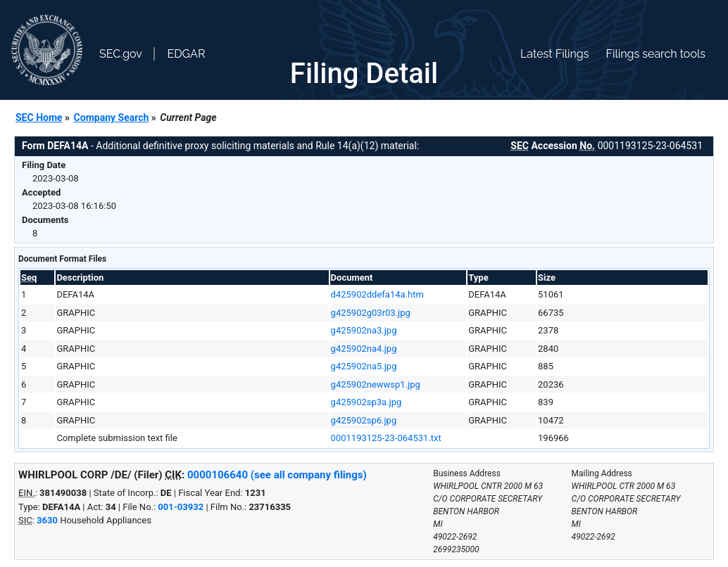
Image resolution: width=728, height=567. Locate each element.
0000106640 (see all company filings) (277, 475)
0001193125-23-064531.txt (386, 438)
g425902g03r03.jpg (371, 313)
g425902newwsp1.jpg (376, 384)
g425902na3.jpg (364, 330)
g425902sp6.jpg (364, 420)
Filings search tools (655, 54)
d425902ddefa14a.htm (377, 294)
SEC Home (39, 117)
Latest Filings (554, 54)
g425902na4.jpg (364, 349)
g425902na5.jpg (364, 366)
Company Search (112, 117)
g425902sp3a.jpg (366, 402)
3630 (47, 520)
